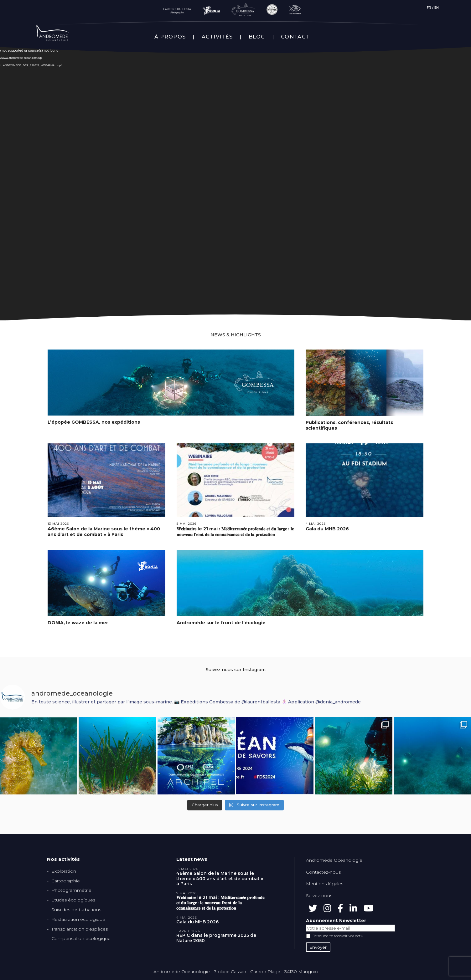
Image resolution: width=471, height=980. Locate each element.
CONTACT (295, 37)
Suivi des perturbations (76, 910)
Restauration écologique (78, 919)
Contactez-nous (323, 872)
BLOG (257, 37)
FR (429, 8)
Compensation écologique (81, 938)
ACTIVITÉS (217, 37)
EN (437, 8)
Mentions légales (325, 884)
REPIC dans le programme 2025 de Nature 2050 (216, 938)
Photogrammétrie (71, 890)
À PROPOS (170, 37)
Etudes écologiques (73, 900)
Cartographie (66, 881)
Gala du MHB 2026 (327, 529)
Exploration (64, 871)
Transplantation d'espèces (80, 929)
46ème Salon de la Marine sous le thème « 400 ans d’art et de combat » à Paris (104, 532)
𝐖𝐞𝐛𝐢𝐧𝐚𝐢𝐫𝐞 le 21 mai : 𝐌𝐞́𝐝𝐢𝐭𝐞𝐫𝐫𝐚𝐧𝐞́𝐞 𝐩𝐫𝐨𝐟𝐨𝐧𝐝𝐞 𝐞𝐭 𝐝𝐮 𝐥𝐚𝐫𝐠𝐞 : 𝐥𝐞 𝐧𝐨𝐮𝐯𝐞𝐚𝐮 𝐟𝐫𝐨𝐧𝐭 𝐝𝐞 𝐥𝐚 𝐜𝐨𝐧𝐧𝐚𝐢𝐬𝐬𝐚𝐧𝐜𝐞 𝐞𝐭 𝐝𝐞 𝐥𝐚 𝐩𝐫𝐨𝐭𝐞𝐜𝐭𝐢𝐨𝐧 (235, 532)
